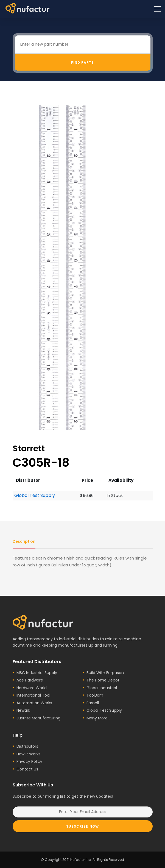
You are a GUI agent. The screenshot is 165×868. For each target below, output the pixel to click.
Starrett (29, 448)
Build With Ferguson (105, 673)
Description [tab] (24, 541)
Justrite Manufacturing (38, 718)
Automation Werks (34, 703)
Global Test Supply (35, 496)
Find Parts (82, 62)
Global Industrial (102, 688)
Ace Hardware (30, 680)
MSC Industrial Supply (37, 673)
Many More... (98, 718)
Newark (23, 710)
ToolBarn (95, 695)
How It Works (29, 754)
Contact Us (27, 769)
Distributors (27, 746)
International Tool (33, 695)
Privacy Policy (29, 761)
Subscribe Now (83, 826)
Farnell (93, 703)
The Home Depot (103, 680)
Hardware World (32, 688)
